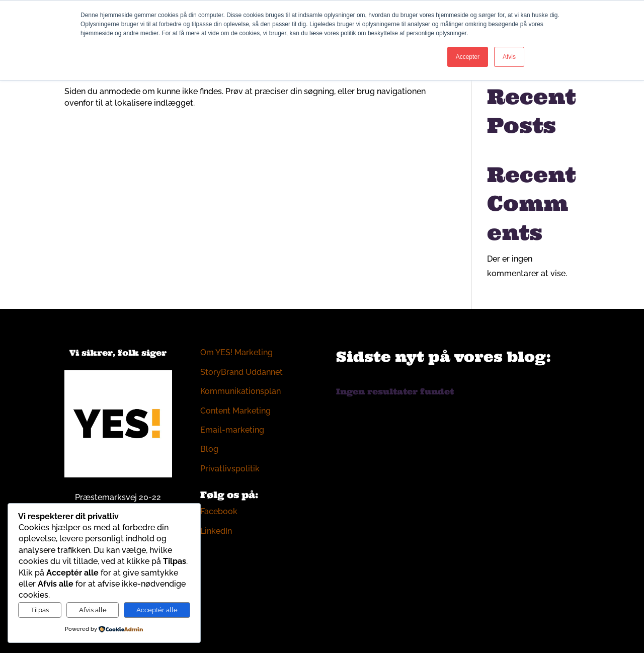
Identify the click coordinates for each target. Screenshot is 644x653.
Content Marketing (235, 411)
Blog (209, 449)
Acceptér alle (157, 610)
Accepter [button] (468, 57)
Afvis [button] (509, 57)
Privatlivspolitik (230, 469)
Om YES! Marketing (236, 352)
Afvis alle (93, 610)
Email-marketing (232, 430)
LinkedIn (216, 531)
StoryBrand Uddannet (242, 372)
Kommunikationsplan (240, 391)
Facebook (219, 511)
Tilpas (40, 610)
